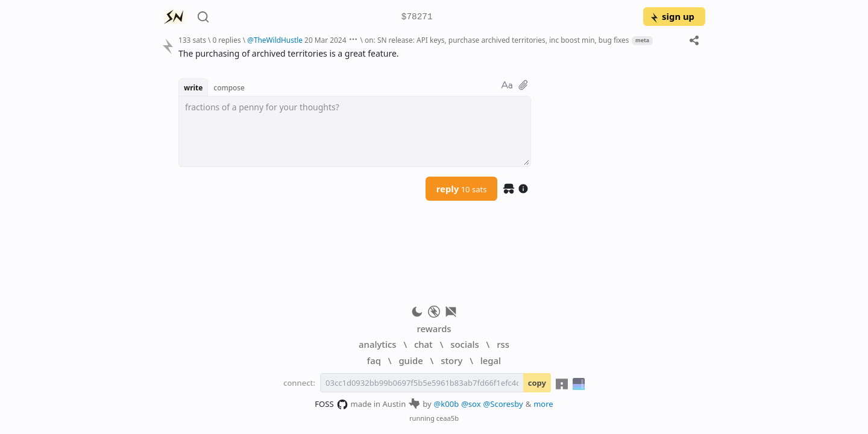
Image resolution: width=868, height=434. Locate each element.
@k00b (447, 404)
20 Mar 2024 (325, 40)
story (451, 360)
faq (374, 360)
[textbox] (355, 131)
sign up (672, 16)
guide (410, 360)
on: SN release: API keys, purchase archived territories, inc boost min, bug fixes (497, 40)
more (543, 404)
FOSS (331, 404)
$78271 (417, 17)
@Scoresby (503, 404)
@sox (471, 404)
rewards (434, 329)
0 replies (226, 40)
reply (462, 189)
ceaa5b (448, 418)
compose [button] (229, 87)
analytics (377, 344)
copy (537, 383)
